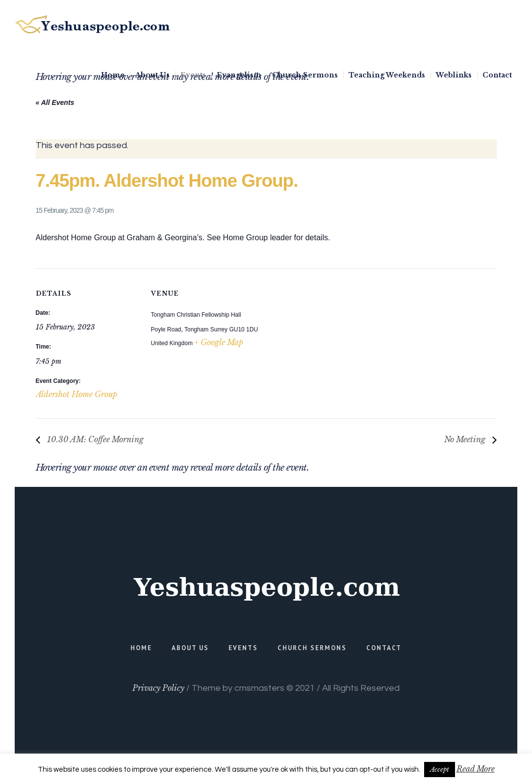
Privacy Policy (158, 688)
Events (243, 648)
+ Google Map (219, 342)
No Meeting (466, 439)
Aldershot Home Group (76, 394)
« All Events (55, 102)
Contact (384, 648)
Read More (476, 769)
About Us (190, 648)
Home (141, 648)
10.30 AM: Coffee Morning (94, 439)
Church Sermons (312, 648)
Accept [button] (440, 770)
